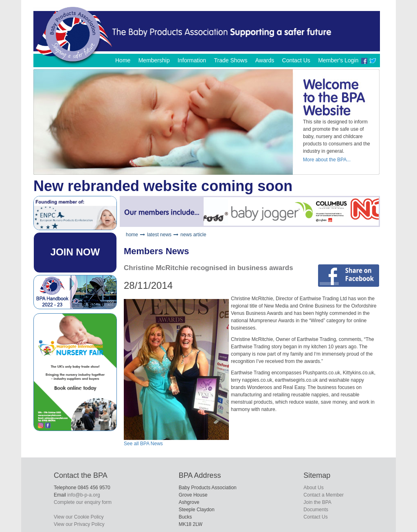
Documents (316, 510)
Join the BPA (317, 502)
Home (123, 60)
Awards (265, 60)
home (132, 235)
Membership (154, 60)
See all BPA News (143, 444)
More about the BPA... (327, 160)
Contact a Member (324, 495)
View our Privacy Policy (79, 524)
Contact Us (296, 60)
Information (192, 60)
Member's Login (338, 60)
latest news (159, 235)
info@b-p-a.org (83, 495)
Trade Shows (230, 60)
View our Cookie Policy (79, 517)
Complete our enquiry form (83, 502)
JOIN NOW (75, 252)
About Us (313, 488)
